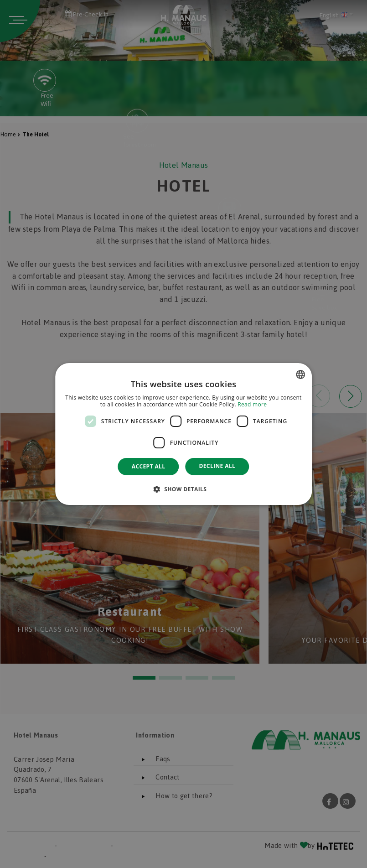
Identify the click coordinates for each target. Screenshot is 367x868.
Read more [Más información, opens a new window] (252, 405)
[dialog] (184, 434)
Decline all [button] (217, 466)
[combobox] (300, 374)
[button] (184, 489)
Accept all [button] (149, 466)
